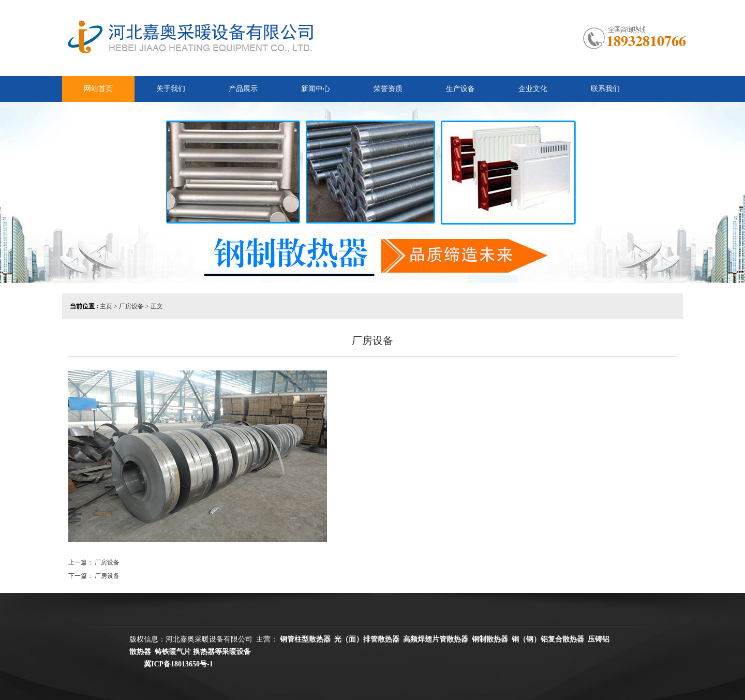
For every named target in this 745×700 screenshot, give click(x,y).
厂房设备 (107, 562)
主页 (106, 306)
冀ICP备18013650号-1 (173, 664)
